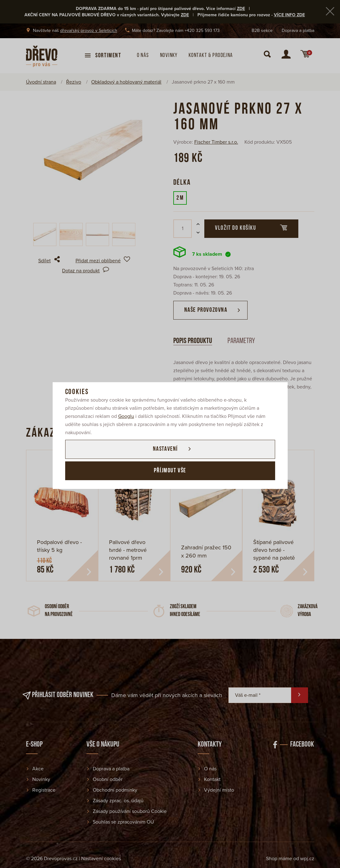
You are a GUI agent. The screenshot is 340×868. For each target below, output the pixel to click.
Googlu (126, 416)
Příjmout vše (170, 471)
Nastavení (165, 449)
